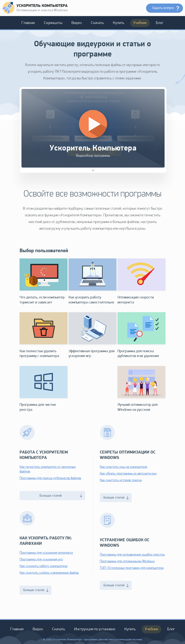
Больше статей (61, 496)
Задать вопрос (163, 8)
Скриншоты (53, 23)
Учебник (140, 23)
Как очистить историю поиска (121, 480)
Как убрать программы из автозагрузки (128, 474)
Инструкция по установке (95, 629)
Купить (119, 23)
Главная (28, 23)
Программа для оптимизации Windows (127, 561)
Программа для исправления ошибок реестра (132, 555)
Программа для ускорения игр (41, 559)
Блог (160, 23)
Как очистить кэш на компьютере (124, 467)
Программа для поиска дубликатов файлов (50, 478)
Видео (77, 23)
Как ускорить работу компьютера (43, 566)
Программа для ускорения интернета (46, 553)
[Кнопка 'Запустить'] (93, 124)
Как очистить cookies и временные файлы (49, 573)
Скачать (97, 23)
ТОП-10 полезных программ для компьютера (132, 568)
